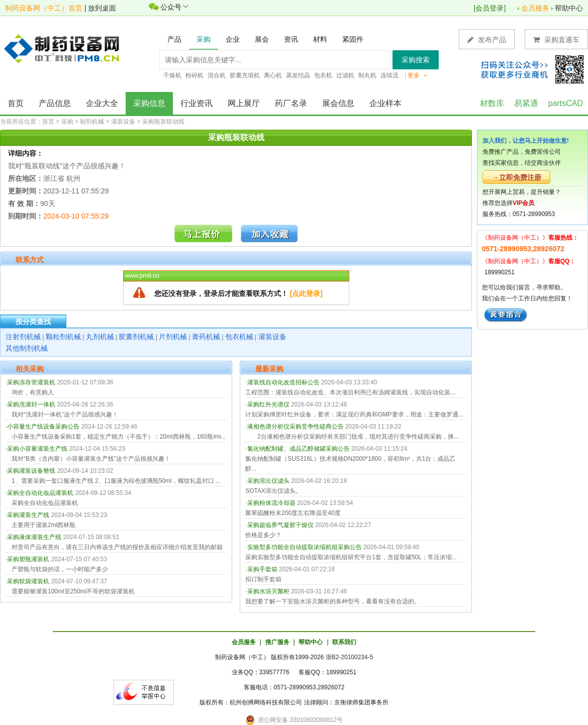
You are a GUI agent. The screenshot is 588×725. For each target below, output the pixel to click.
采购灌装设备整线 (31, 471)
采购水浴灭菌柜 (268, 591)
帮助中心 (569, 8)
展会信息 (338, 103)
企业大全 (102, 103)
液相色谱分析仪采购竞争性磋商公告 (296, 427)
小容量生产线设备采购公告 (43, 427)
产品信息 (55, 103)
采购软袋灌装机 (28, 581)
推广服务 (277, 642)
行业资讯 (197, 103)
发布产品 (487, 39)
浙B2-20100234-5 (350, 657)
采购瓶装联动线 (163, 122)
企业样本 (385, 103)
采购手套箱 (262, 569)
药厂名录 (291, 103)
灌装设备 (123, 122)
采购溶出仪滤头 (268, 481)
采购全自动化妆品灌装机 (40, 493)
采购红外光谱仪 (268, 404)
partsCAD (566, 103)
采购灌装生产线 (28, 515)
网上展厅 (244, 103)
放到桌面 (102, 8)
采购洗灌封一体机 (31, 404)
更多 (418, 75)
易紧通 (526, 103)
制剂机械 (92, 122)
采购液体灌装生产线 (34, 537)
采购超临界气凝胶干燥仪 (280, 525)
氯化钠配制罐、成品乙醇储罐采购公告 (299, 449)
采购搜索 (416, 60)
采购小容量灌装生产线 (37, 449)
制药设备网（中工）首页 (44, 8)
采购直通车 (556, 39)
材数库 (492, 103)
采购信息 (149, 103)
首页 (16, 103)
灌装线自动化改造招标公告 (283, 382)
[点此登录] (306, 293)
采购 (67, 122)
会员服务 (535, 8)
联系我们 (344, 642)
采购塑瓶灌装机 (28, 559)
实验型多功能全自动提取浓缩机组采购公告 (305, 547)
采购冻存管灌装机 (31, 382)
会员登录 (489, 8)
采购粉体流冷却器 (271, 503)
